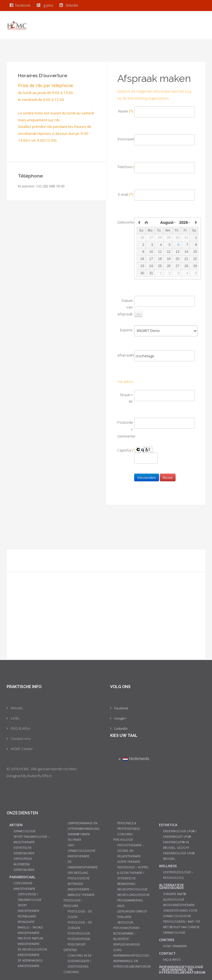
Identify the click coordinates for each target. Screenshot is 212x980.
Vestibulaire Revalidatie (27, 919)
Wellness (168, 866)
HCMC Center (22, 749)
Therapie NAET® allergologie (175, 897)
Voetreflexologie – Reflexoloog (178, 875)
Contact (167, 953)
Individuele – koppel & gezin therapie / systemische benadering (133, 876)
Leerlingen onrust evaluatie (132, 914)
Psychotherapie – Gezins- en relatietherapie (131, 851)
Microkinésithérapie (179, 905)
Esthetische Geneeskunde (24, 850)
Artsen (16, 825)
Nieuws (17, 708)
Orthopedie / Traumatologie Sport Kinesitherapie (30, 903)
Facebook (121, 708)
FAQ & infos (20, 728)
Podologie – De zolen (80, 914)
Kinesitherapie (24, 889)
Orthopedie (23, 859)
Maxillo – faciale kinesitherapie (30, 930)
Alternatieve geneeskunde (171, 886)
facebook (19, 5)
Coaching (71, 972)
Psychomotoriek (126, 928)
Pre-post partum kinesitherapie (30, 941)
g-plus (44, 5)
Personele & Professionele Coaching (129, 829)
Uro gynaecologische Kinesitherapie (82, 851)
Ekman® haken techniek (79, 837)
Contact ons (21, 739)
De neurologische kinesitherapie (32, 952)
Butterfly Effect (40, 776)
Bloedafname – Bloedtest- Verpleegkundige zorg (127, 942)
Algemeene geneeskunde (24, 867)
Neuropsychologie (132, 889)
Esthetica (168, 825)
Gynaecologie (25, 831)
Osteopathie (23, 883)
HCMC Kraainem (175, 946)
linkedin (67, 5)
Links (15, 718)
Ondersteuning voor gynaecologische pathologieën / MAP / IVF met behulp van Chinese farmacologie (182, 922)
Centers (167, 940)
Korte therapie (129, 862)
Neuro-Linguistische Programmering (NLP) (133, 900)
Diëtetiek (70, 950)
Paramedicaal (22, 877)
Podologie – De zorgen (80, 925)
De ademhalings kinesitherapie (30, 963)
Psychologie (123, 840)
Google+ (121, 718)
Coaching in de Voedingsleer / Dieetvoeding (80, 961)
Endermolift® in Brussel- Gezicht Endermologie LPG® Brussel (179, 850)
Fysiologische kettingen (79, 881)
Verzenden (147, 477)
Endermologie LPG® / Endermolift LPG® (180, 834)
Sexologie (125, 922)
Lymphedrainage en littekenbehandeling (84, 826)
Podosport (77, 944)
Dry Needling (78, 873)
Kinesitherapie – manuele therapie (81, 892)
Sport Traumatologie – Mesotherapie (31, 839)
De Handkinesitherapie (83, 864)
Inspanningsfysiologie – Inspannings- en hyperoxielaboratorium (132, 961)
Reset (168, 477)
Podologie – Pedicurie (73, 903)
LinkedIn (121, 728)
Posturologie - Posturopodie (80, 936)
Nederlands (134, 759)
